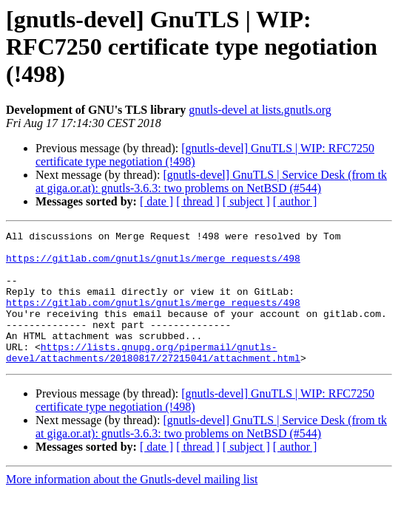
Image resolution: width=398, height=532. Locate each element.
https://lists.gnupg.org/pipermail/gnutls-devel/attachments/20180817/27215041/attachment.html (153, 378)
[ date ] (156, 201)
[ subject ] (246, 201)
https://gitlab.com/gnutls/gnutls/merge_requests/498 (153, 265)
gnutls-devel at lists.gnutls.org (260, 110)
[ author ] (295, 201)
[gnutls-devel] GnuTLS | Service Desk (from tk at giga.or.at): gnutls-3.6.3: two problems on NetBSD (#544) (211, 181)
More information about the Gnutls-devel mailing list (132, 506)
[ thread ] (198, 201)
